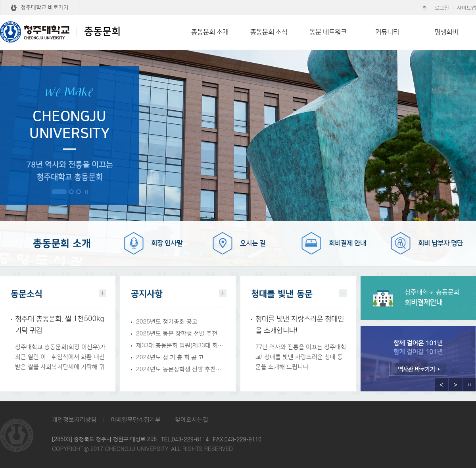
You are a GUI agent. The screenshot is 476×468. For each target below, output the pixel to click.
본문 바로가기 (238, 0)
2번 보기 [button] (71, 192)
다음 (455, 385)
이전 (441, 385)
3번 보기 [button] (78, 192)
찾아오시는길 (192, 420)
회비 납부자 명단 (440, 243)
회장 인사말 (167, 243)
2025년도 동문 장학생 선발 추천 (177, 334)
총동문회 (60, 32)
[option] (418, 360)
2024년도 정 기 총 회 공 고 (170, 357)
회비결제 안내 (347, 243)
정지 (86, 192)
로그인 (442, 8)
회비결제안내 (440, 298)
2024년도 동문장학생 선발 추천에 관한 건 (181, 369)
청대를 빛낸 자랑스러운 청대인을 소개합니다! (300, 325)
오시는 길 (253, 243)
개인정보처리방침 (74, 420)
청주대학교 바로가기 (45, 8)
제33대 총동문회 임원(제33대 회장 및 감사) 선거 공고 (181, 346)
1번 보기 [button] (59, 192)
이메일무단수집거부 (136, 420)
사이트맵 (466, 8)
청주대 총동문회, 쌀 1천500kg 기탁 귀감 (60, 325)
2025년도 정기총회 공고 (167, 322)
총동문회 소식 (269, 32)
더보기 (103, 293)
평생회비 (446, 32)
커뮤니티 (387, 32)
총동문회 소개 (210, 32)
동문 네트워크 (328, 32)
